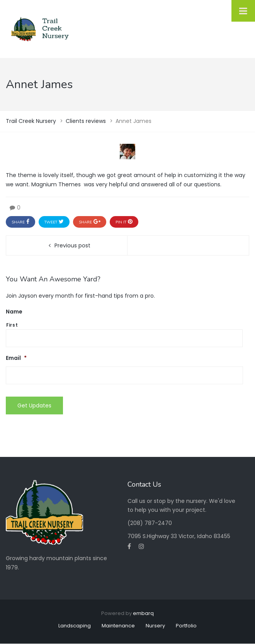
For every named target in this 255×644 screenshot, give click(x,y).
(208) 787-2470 (150, 523)
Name (14, 312)
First (12, 325)
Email (16, 358)
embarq (143, 613)
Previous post (72, 245)
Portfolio (186, 626)
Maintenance (118, 626)
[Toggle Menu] (243, 11)
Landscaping (75, 626)
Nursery (155, 626)
